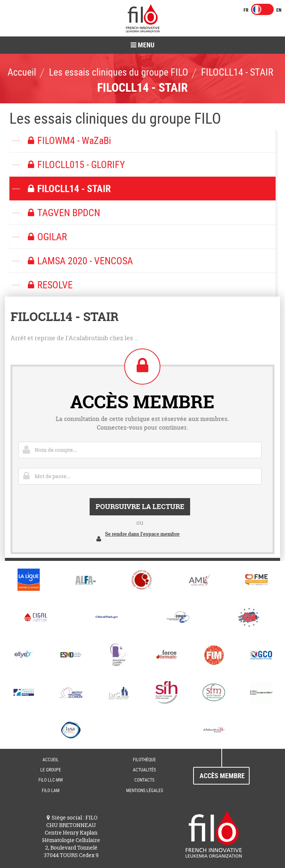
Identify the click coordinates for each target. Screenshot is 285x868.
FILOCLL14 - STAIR (68, 189)
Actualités (144, 770)
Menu (142, 45)
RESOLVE (49, 285)
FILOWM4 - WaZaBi (68, 140)
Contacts (144, 780)
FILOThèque (144, 759)
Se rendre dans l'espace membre (142, 534)
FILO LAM (51, 790)
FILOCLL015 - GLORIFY (75, 164)
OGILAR (46, 237)
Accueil (51, 759)
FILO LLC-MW (51, 780)
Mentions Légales (145, 790)
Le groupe (51, 770)
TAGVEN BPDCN (62, 213)
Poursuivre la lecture (140, 507)
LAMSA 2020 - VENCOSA (79, 261)
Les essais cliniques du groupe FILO (115, 118)
